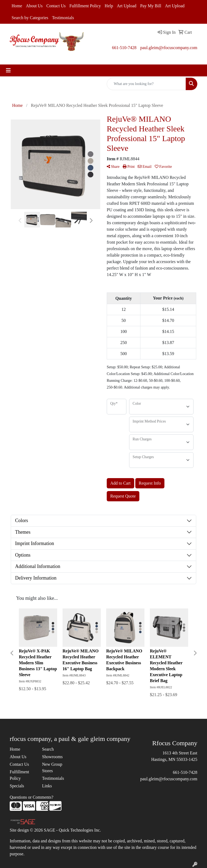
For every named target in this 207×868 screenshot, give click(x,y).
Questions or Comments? (32, 797)
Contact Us (56, 6)
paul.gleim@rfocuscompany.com (169, 48)
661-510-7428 (124, 48)
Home (17, 6)
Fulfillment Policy (85, 6)
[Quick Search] (146, 84)
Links (47, 786)
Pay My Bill (151, 6)
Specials (17, 786)
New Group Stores (52, 767)
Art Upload (126, 6)
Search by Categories (30, 18)
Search (48, 749)
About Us (34, 6)
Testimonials (63, 18)
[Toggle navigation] (8, 70)
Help (109, 6)
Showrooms (52, 757)
